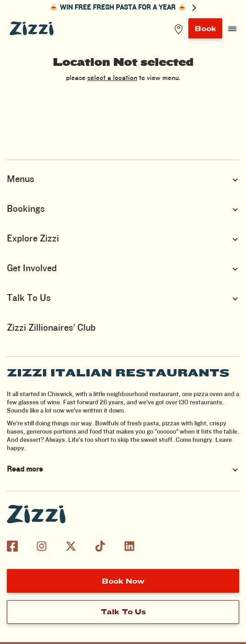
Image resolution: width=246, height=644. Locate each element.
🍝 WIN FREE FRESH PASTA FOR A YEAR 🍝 (123, 8)
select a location (112, 78)
